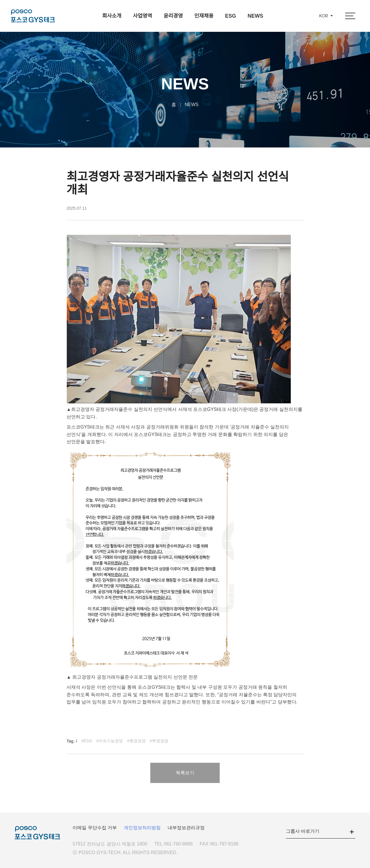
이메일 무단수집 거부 (95, 828)
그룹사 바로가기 (303, 831)
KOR (324, 16)
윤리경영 (173, 16)
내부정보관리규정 (186, 828)
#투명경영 (159, 741)
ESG (230, 16)
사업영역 (143, 16)
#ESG (87, 741)
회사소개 (112, 16)
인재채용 (204, 16)
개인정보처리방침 (142, 828)
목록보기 (185, 773)
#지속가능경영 (110, 741)
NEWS (256, 16)
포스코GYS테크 (33, 16)
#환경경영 (136, 741)
